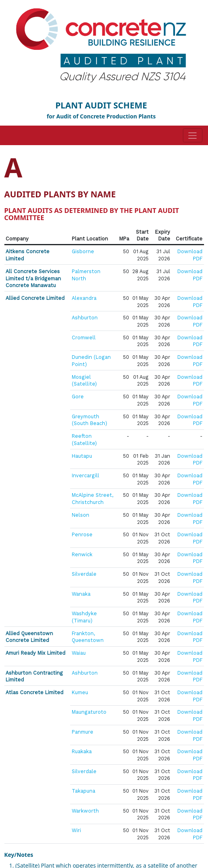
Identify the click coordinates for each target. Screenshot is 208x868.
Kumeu (80, 692)
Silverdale (84, 574)
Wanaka (81, 594)
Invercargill (85, 475)
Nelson (80, 515)
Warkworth (85, 811)
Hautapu (82, 456)
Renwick (82, 554)
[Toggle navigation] (193, 135)
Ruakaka (82, 751)
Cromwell (84, 338)
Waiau (79, 653)
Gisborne (83, 251)
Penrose (82, 534)
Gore (78, 397)
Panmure (82, 732)
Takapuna (83, 791)
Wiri (76, 830)
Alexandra (84, 298)
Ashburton (85, 318)
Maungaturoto (89, 712)
